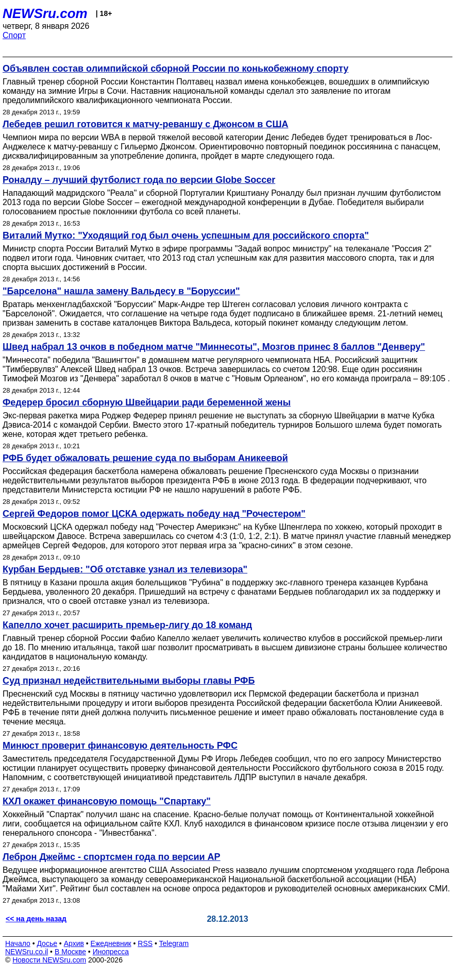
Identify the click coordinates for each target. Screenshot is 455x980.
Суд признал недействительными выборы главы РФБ (129, 681)
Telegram (174, 943)
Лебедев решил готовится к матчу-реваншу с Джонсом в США (146, 124)
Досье (47, 943)
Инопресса (111, 952)
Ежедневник (111, 943)
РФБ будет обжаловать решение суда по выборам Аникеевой (145, 458)
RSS (145, 943)
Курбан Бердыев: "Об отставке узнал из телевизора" (125, 569)
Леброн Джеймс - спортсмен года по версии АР (112, 857)
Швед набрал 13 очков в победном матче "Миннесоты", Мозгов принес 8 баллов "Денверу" (214, 347)
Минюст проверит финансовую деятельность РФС (120, 746)
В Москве (70, 952)
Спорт (14, 35)
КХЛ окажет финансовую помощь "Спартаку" (107, 801)
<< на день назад (36, 919)
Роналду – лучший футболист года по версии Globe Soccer (139, 180)
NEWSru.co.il (27, 952)
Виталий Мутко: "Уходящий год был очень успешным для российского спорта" (186, 235)
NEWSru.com (45, 13)
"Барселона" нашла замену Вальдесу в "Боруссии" (121, 291)
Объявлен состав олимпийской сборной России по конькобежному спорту (175, 69)
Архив (74, 943)
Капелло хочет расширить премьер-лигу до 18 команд (127, 625)
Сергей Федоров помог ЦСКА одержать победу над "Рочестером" (154, 514)
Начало (18, 943)
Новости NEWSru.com (49, 960)
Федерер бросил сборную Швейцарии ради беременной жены (147, 402)
